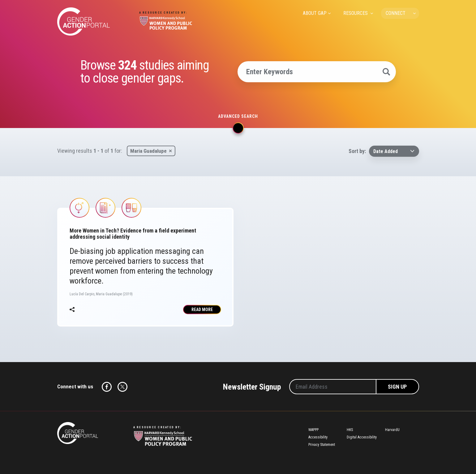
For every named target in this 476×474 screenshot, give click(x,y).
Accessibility (318, 437)
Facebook (107, 387)
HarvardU (392, 430)
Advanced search (238, 116)
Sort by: (357, 151)
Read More (202, 310)
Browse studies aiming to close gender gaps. (145, 72)
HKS (350, 430)
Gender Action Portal (84, 21)
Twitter (122, 387)
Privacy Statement (322, 445)
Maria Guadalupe (148, 151)
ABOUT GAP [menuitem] (315, 13)
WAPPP (313, 430)
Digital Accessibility (362, 437)
